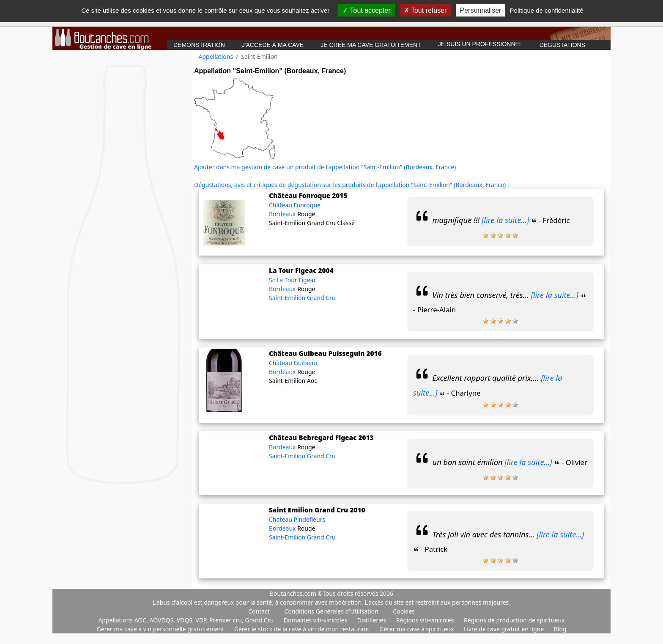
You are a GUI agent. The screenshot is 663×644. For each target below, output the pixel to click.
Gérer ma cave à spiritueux (417, 629)
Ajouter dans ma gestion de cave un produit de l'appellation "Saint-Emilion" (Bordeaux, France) (325, 167)
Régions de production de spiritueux (514, 620)
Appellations (216, 56)
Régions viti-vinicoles (426, 620)
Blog (560, 629)
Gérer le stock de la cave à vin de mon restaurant (303, 629)
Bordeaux (283, 214)
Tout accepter (366, 10)
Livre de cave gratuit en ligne (505, 629)
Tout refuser (425, 10)
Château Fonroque (295, 205)
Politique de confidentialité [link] (547, 10)
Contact (259, 611)
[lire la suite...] (505, 220)
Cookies (404, 611)
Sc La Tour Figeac (293, 280)
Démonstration (199, 45)
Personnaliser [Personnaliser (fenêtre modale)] (481, 10)
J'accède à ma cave (273, 45)
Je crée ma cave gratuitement (371, 45)
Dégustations (562, 45)
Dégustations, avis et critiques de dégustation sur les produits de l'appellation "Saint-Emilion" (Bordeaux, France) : (352, 185)
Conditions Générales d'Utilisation (331, 611)
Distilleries (373, 620)
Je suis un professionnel (480, 44)
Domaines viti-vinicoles (316, 620)
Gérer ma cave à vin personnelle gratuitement (161, 629)
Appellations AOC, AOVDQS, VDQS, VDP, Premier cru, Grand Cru (186, 620)
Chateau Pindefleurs (297, 519)
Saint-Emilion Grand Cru (302, 298)
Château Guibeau (293, 363)
